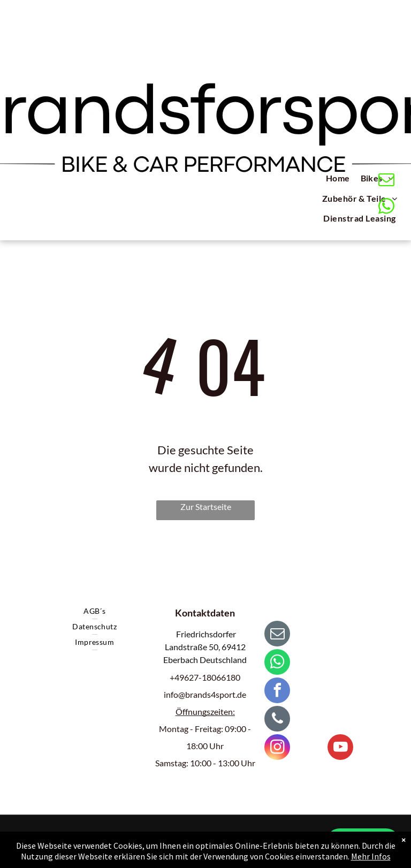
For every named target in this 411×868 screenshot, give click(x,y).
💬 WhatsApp (363, 843)
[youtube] (340, 748)
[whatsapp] (387, 208)
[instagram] (277, 748)
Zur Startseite (206, 507)
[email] (387, 181)
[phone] (277, 720)
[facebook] (277, 692)
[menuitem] (338, 180)
